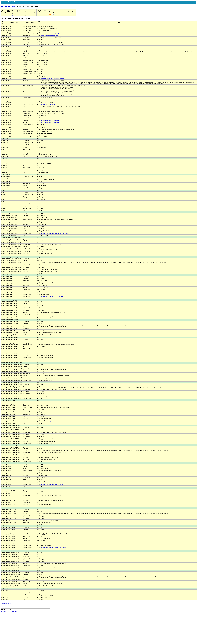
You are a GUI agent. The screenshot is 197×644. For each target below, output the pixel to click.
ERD (194, 3)
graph (12, 15)
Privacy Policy (10, 611)
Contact (16, 611)
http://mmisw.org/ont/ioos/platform (49, 104)
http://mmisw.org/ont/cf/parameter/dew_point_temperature (55, 234)
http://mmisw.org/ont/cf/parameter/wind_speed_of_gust (54, 422)
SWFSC (191, 3)
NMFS (187, 3)
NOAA (184, 3)
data (8, 15)
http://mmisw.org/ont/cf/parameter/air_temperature (53, 296)
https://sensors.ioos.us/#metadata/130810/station (53, 79)
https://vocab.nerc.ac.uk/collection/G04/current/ (52, 34)
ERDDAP (5, 7)
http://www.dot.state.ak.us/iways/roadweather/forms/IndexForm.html (57, 50)
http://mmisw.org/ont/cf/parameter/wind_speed (52, 485)
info (14, 7)
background (45, 15)
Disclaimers (3, 611)
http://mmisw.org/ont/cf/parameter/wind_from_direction (54, 547)
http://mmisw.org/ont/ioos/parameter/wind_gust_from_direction (56, 359)
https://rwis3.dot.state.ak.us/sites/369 (50, 121)
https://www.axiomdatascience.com (49, 36)
